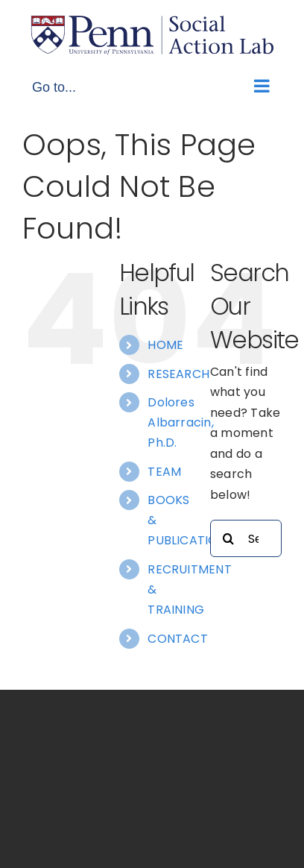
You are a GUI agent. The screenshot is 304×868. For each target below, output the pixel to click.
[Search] (229, 538)
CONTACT (178, 639)
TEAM (164, 472)
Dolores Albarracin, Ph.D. (181, 422)
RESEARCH (178, 374)
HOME (165, 345)
